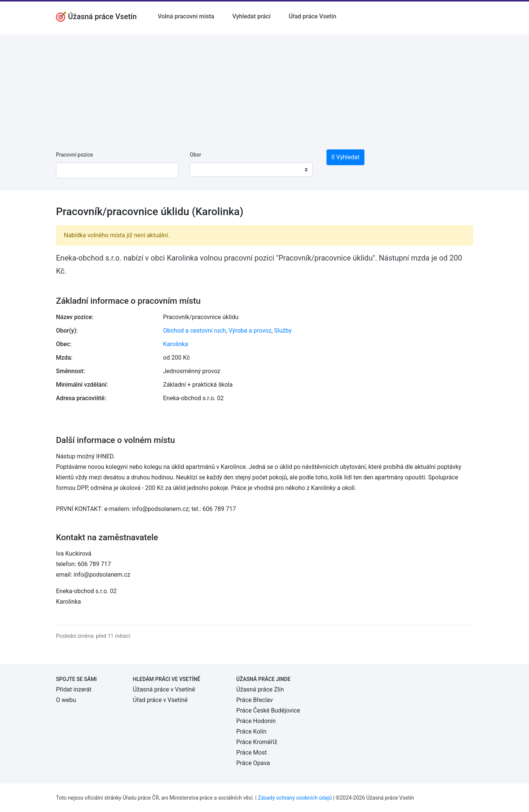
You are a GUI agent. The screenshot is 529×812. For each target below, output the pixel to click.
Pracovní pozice (74, 155)
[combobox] (251, 170)
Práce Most (252, 752)
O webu (66, 700)
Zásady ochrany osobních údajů (295, 798)
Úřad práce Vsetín (312, 16)
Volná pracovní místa (186, 16)
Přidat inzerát (74, 689)
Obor (195, 155)
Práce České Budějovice (268, 710)
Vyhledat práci (251, 16)
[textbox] (205, 170)
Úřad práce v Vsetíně (160, 700)
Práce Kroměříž (257, 742)
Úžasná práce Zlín (260, 689)
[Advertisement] (264, 87)
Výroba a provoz (250, 331)
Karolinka (176, 344)
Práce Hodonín (256, 721)
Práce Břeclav (255, 700)
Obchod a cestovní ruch (194, 331)
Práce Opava (253, 763)
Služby (283, 331)
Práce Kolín (251, 731)
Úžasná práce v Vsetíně (164, 689)
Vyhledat (345, 157)
